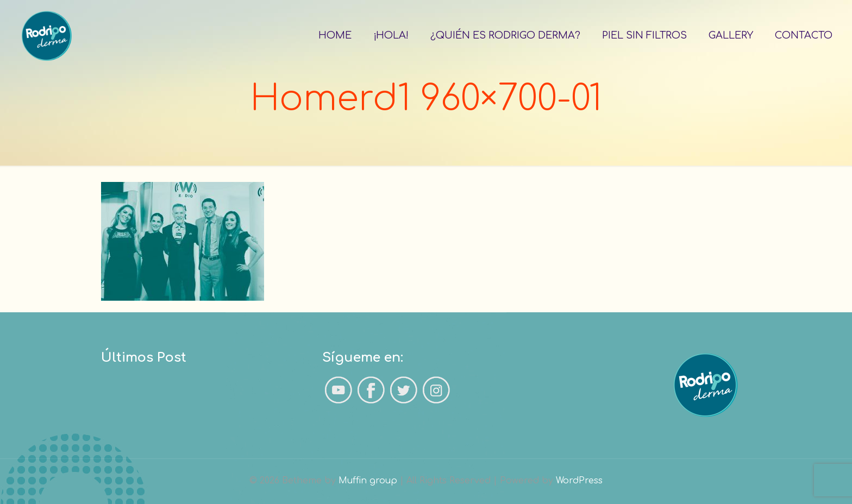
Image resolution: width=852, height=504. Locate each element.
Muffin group (368, 481)
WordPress (579, 481)
